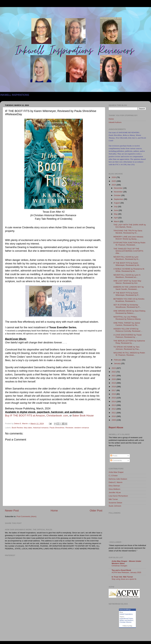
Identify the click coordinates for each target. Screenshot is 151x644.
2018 (114, 387)
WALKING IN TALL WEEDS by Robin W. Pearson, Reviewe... (129, 354)
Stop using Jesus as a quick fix (124, 579)
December (119, 188)
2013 (114, 405)
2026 (114, 177)
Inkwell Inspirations (126, 614)
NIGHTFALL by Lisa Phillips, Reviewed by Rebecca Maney (127, 318)
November (119, 192)
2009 (114, 420)
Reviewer (69, 428)
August (117, 203)
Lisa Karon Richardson (118, 496)
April (116, 218)
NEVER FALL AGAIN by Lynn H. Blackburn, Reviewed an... (127, 276)
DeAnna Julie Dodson (118, 479)
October (118, 195)
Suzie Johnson (115, 506)
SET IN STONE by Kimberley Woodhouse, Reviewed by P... (127, 306)
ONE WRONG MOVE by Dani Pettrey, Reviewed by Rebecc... (130, 312)
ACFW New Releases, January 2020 (126, 572)
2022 (114, 372)
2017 (114, 390)
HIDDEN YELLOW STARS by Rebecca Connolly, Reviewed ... (128, 330)
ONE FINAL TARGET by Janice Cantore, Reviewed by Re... (127, 324)
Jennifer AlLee (115, 492)
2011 (114, 413)
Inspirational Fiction (126, 618)
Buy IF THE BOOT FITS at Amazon (25, 416)
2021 (114, 376)
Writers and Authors (126, 620)
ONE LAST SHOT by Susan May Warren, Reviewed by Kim (127, 282)
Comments (116, 460)
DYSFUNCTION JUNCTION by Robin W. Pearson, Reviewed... (129, 244)
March (117, 221)
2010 (114, 416)
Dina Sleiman (114, 486)
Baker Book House (83, 416)
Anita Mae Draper (116, 472)
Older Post (96, 511)
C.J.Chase (113, 476)
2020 (114, 379)
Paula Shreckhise (57, 428)
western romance (82, 428)
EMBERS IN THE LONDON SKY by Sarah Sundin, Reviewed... (129, 288)
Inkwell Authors (115, 122)
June (116, 210)
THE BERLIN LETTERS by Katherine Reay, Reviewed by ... (129, 342)
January (118, 363)
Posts (114, 456)
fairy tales (28, 428)
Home (54, 511)
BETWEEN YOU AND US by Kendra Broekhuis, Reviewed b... (129, 300)
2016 (114, 394)
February (118, 360)
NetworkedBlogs (125, 610)
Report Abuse (116, 427)
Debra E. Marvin (116, 482)
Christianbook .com (57, 416)
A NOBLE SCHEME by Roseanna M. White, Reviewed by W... (129, 270)
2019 (114, 383)
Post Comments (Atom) (27, 516)
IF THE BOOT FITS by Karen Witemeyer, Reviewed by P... (127, 294)
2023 (114, 368)
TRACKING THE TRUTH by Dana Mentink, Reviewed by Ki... (128, 232)
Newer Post (12, 511)
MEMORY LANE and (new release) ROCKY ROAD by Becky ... (128, 238)
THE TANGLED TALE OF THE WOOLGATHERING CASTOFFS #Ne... (128, 251)
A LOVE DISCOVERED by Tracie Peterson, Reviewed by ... (128, 336)
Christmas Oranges (119, 566)
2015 (114, 398)
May (116, 214)
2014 (114, 402)
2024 (114, 185)
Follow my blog (127, 626)
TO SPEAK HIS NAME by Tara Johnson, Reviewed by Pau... (127, 348)
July (116, 207)
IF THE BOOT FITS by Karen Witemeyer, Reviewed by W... (127, 264)
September (119, 199)
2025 (114, 181)
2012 (114, 409)
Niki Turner (113, 499)
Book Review (17, 428)
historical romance (41, 428)
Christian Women (126, 622)
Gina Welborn (114, 489)
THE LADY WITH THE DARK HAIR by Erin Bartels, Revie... (130, 226)
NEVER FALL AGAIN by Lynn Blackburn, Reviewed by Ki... (127, 258)
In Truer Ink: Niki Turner (122, 577)
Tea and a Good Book (121, 570)
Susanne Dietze (115, 503)
